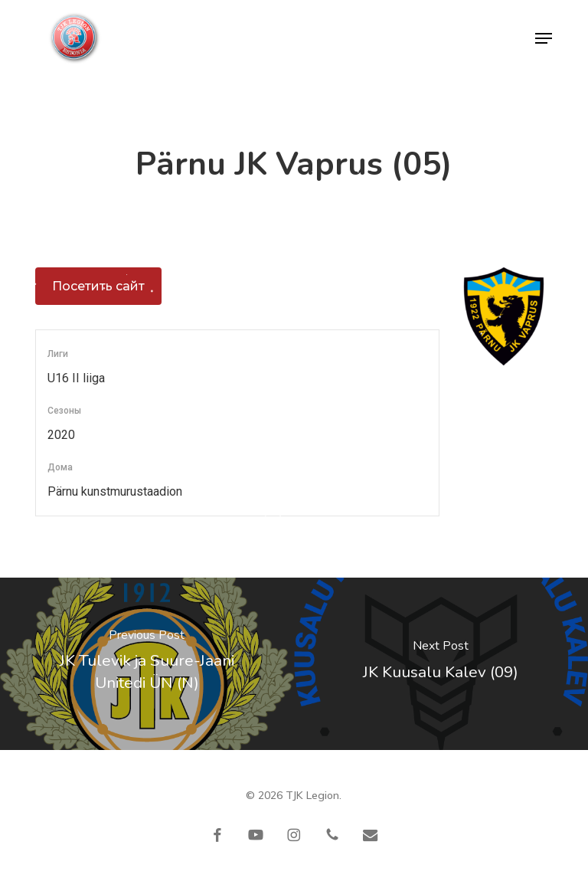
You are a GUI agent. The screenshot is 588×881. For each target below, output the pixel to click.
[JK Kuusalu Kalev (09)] (441, 664)
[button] (544, 38)
